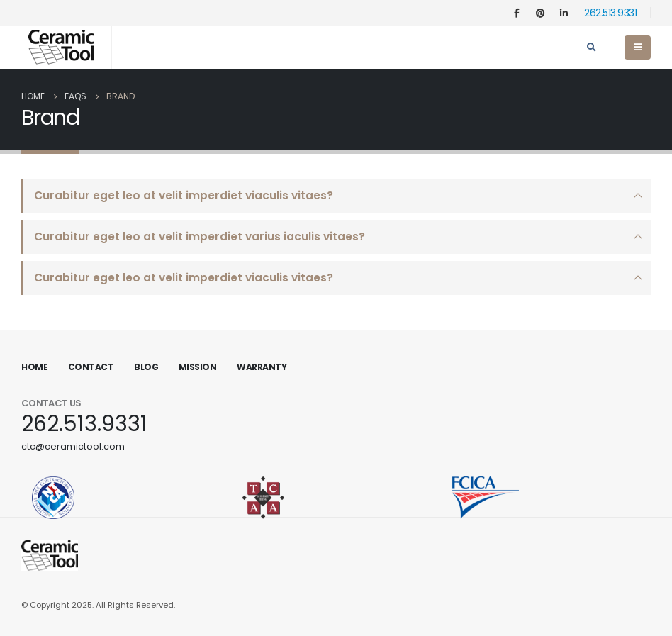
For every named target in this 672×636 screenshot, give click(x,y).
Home (34, 367)
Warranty (262, 367)
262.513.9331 (610, 13)
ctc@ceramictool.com (73, 446)
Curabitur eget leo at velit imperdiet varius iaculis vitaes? (200, 236)
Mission (198, 367)
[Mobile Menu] (638, 48)
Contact (91, 367)
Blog (146, 367)
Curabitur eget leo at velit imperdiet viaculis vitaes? (184, 195)
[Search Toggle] (591, 48)
